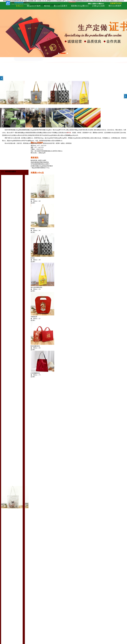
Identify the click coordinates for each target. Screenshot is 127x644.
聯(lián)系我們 (115, 6)
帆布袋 (47, 6)
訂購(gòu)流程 (99, 6)
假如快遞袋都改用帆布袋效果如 (40, 162)
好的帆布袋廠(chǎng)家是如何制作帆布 (42, 166)
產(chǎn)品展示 (61, 6)
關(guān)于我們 (34, 6)
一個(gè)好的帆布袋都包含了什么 (40, 168)
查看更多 (69, 143)
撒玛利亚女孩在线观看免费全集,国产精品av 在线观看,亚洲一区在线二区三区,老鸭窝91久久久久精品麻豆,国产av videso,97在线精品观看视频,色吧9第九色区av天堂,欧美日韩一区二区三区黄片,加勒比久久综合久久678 (63, 1)
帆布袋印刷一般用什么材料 (38, 160)
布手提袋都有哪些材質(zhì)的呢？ (40, 164)
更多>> (3, 172)
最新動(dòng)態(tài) (80, 6)
